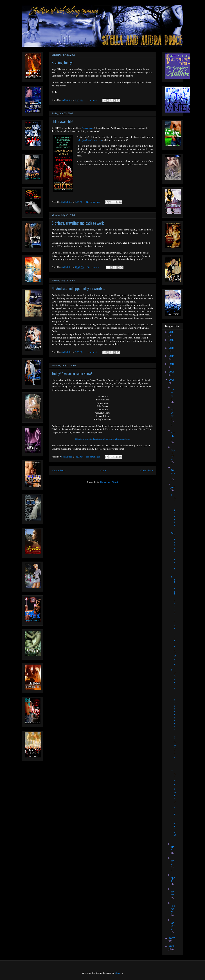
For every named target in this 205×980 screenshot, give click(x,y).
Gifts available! (62, 121)
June (172, 848)
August (173, 473)
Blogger (118, 973)
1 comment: (92, 100)
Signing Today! (62, 62)
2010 (172, 364)
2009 (172, 372)
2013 (172, 340)
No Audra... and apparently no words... (78, 288)
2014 (172, 332)
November (173, 415)
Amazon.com (88, 128)
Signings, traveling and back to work (78, 223)
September (173, 455)
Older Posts (147, 470)
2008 (172, 380)
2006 (172, 946)
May (173, 862)
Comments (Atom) (109, 482)
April (173, 879)
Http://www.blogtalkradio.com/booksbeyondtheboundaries (102, 439)
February (173, 909)
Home (103, 470)
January (173, 926)
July (173, 487)
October (173, 436)
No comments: (93, 202)
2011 (172, 356)
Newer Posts (59, 470)
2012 (172, 348)
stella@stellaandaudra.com (89, 140)
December (173, 394)
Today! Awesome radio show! (72, 373)
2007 (172, 938)
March (173, 893)
